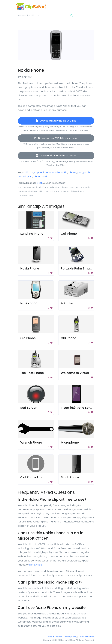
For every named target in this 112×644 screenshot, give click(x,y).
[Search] (42, 15)
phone (72, 172)
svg (30, 177)
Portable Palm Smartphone (81, 268)
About (51, 637)
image (47, 172)
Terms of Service (86, 637)
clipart (38, 172)
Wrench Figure (31, 442)
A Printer (67, 303)
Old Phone (28, 338)
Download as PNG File (56, 138)
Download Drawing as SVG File (56, 121)
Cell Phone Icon (32, 477)
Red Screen (29, 408)
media (56, 172)
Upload (59, 637)
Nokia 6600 (29, 303)
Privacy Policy (70, 637)
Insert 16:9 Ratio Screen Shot (82, 408)
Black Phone (70, 477)
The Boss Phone (32, 373)
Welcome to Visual (75, 373)
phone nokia (41, 177)
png (80, 172)
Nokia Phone (30, 268)
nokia (64, 172)
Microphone (70, 442)
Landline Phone (32, 234)
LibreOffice (36, 565)
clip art (29, 172)
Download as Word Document (56, 156)
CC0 (39, 183)
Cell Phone (69, 234)
